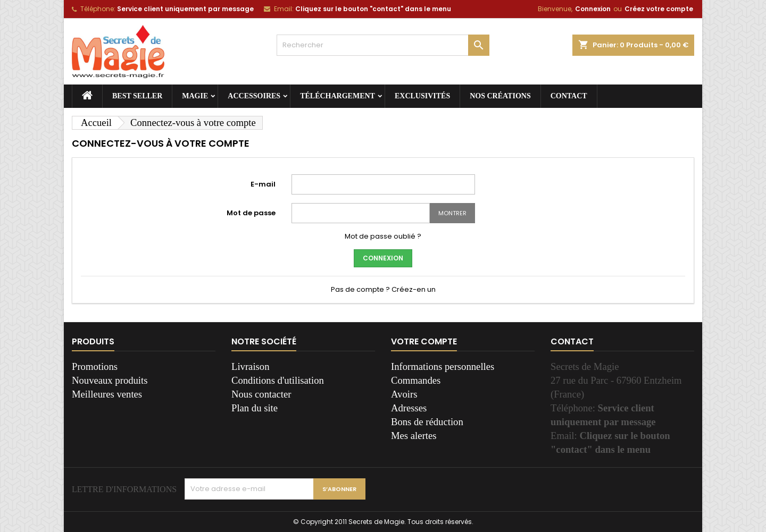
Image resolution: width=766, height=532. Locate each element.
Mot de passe (251, 213)
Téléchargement (338, 96)
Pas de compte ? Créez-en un (383, 289)
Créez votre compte (659, 9)
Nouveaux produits (110, 380)
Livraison (251, 366)
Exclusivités (422, 96)
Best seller (137, 96)
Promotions (95, 366)
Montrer (452, 213)
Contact (569, 96)
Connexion (593, 9)
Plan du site (255, 408)
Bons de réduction (427, 422)
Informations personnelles (443, 366)
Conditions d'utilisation (278, 380)
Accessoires (254, 96)
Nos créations (500, 96)
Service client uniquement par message (185, 9)
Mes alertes (414, 436)
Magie (195, 96)
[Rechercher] (383, 45)
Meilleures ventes (107, 394)
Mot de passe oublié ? (383, 236)
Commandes (416, 380)
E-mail (263, 184)
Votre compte (424, 341)
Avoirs (404, 394)
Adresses (409, 408)
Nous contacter (261, 394)
